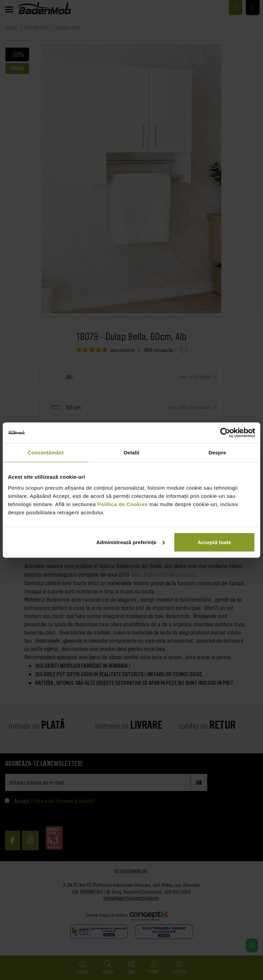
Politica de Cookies (122, 504)
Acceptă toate (214, 542)
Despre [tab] (217, 453)
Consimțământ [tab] (46, 453)
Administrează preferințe (130, 542)
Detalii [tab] (131, 453)
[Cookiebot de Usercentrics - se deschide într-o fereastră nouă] (225, 433)
